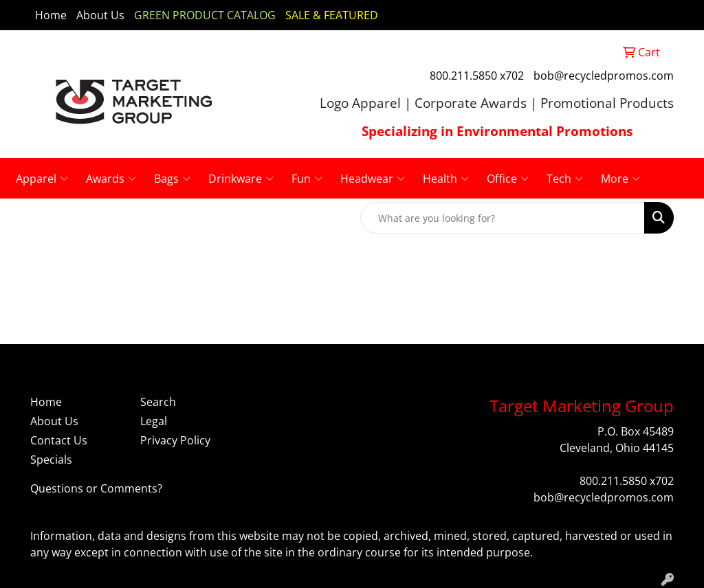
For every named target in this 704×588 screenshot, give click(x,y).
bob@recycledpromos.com (604, 76)
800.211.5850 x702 (477, 76)
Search (158, 402)
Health (446, 179)
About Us (100, 15)
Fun (307, 179)
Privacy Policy (175, 440)
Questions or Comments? (96, 488)
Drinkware (241, 179)
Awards (111, 179)
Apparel (42, 179)
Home (51, 15)
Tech (565, 179)
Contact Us (59, 440)
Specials (51, 460)
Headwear (373, 179)
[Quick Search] (503, 218)
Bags (172, 179)
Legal (154, 421)
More (620, 179)
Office (508, 179)
